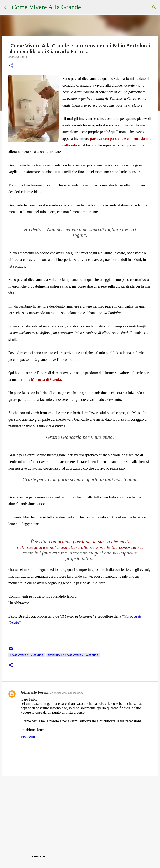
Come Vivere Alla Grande (46, 7)
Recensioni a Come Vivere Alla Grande (73, 655)
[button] (11, 66)
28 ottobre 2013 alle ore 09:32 (67, 693)
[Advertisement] (80, 812)
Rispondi (28, 737)
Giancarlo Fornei (35, 692)
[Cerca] (87, 7)
